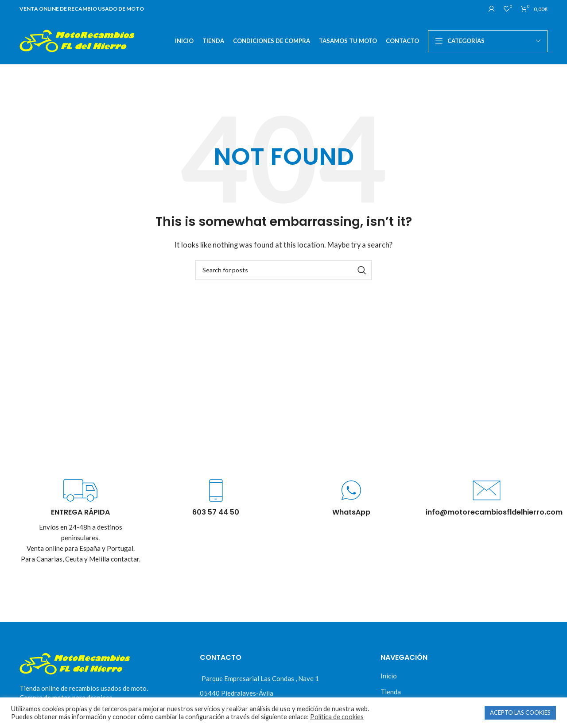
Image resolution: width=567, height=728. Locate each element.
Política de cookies (337, 717)
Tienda (391, 692)
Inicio (389, 676)
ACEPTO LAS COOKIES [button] (520, 713)
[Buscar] (283, 270)
